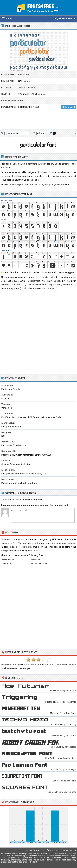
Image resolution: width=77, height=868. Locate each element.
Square (31, 87)
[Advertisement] (38, 121)
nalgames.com (31, 551)
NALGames (24, 81)
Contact (72, 850)
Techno (22, 87)
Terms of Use (46, 850)
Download (69, 107)
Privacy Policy (60, 850)
